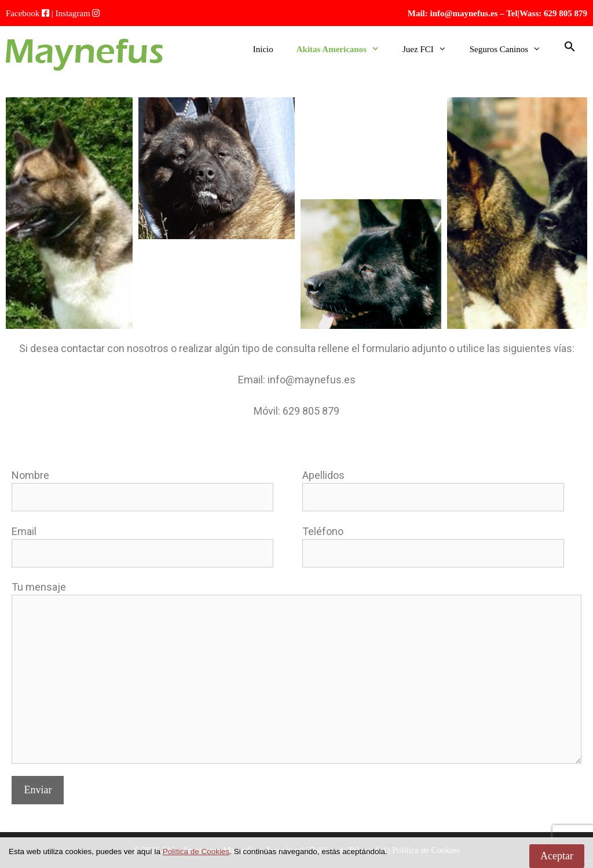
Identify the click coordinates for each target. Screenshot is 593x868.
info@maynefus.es (464, 13)
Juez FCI (430, 49)
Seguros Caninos (511, 49)
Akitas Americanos (344, 49)
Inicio (263, 49)
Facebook (23, 13)
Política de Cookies (196, 851)
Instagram (73, 13)
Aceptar (557, 856)
